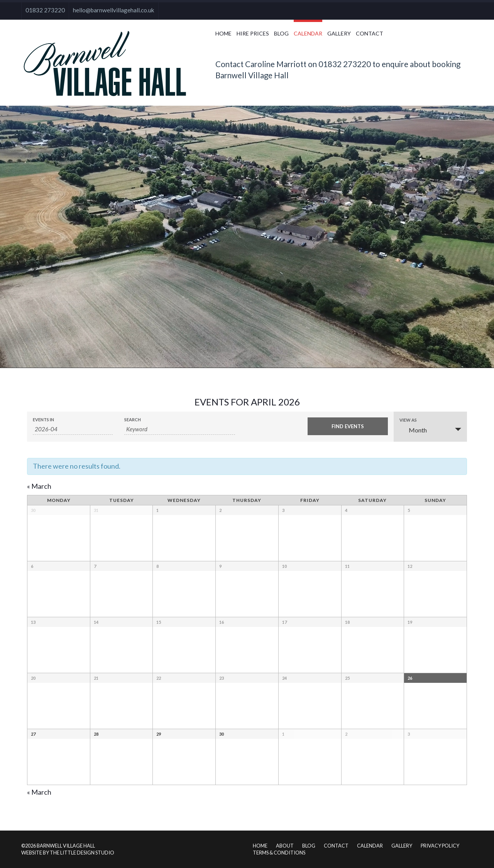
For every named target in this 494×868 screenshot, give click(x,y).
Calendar (308, 33)
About (285, 846)
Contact (370, 33)
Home (223, 33)
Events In (43, 420)
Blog (281, 33)
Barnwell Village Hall (66, 846)
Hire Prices (253, 33)
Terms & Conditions (279, 853)
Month (413, 430)
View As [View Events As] (408, 420)
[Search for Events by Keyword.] (180, 429)
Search (133, 420)
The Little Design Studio (82, 853)
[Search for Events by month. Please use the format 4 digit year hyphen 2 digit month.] (73, 429)
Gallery (339, 33)
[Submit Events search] (348, 426)
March (39, 486)
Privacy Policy (440, 846)
